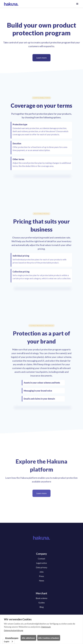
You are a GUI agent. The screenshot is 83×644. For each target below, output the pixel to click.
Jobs (41, 572)
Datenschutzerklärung (14, 630)
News (42, 581)
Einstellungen (12, 638)
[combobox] (9, 641)
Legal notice (41, 563)
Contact (41, 559)
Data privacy (42, 567)
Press (41, 576)
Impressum (46, 627)
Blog (42, 607)
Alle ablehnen (28, 638)
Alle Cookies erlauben (49, 638)
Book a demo (42, 598)
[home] (11, 4)
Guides (42, 603)
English (7, 642)
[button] (77, 4)
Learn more (41, 58)
